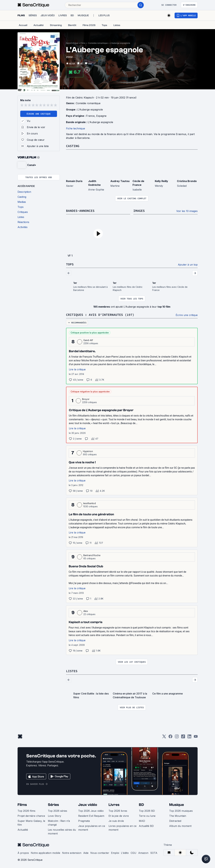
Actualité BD (146, 826)
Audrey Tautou (120, 181)
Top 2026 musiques (181, 811)
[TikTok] (183, 737)
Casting (73, 146)
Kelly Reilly (161, 181)
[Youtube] (196, 737)
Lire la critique (77, 369)
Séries (53, 805)
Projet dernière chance (31, 816)
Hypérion (88, 451)
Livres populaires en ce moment (123, 828)
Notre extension (72, 853)
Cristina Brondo (187, 181)
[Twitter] (164, 737)
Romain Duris (74, 181)
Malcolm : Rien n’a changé (59, 823)
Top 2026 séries (58, 811)
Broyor (86, 399)
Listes (72, 671)
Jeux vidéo (88, 805)
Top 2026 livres (118, 811)
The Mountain (178, 816)
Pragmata (84, 821)
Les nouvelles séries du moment (62, 832)
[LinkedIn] (189, 737)
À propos (23, 853)
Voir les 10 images (187, 211)
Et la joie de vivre (119, 816)
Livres (114, 805)
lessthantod (90, 503)
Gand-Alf (88, 340)
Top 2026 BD (147, 811)
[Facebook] (170, 737)
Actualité (23, 830)
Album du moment (180, 826)
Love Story (55, 816)
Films (83, 43)
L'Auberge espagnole (120, 43)
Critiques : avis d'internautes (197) (100, 315)
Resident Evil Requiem (91, 816)
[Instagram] (177, 737)
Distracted (175, 821)
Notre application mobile (45, 853)
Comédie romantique (98, 43)
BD (141, 805)
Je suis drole (116, 821)
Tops (70, 264)
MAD (142, 821)
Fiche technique (76, 128)
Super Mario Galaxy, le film (31, 823)
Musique (177, 805)
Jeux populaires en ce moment (92, 828)
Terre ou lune (147, 816)
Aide (86, 853)
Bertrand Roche (92, 555)
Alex (86, 611)
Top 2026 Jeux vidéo (91, 811)
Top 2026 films (26, 811)
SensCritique (72, 43)
